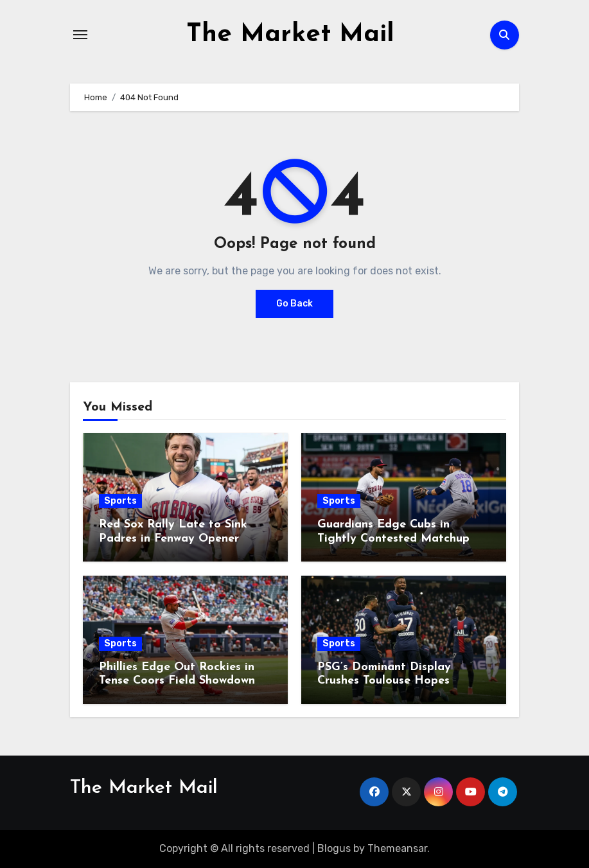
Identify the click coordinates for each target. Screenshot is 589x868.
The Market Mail (290, 35)
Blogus (334, 848)
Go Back (294, 304)
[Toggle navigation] (80, 35)
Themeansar (397, 848)
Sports (120, 501)
